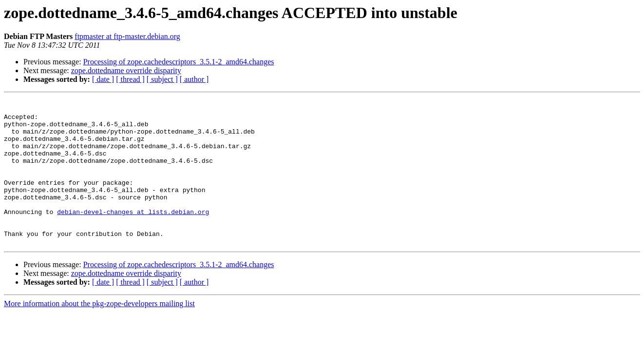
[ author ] (194, 79)
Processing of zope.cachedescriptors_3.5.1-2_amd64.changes (179, 62)
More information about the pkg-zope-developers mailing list (99, 333)
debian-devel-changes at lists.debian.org (133, 235)
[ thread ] (130, 79)
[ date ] (103, 79)
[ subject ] (162, 79)
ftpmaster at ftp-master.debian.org (127, 36)
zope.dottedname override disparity (126, 70)
